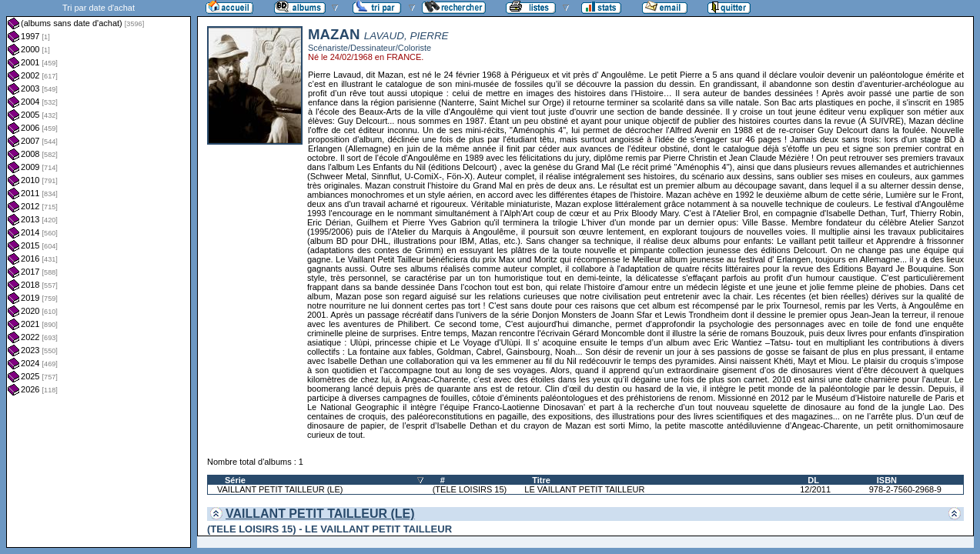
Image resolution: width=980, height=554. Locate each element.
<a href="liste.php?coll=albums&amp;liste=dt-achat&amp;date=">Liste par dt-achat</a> (99, 274)
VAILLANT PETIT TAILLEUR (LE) (280, 489)
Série (235, 480)
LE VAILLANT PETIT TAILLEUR (584, 489)
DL (813, 480)
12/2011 (815, 489)
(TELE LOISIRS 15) (470, 489)
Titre (541, 480)
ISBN (887, 480)
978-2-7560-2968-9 (905, 489)
